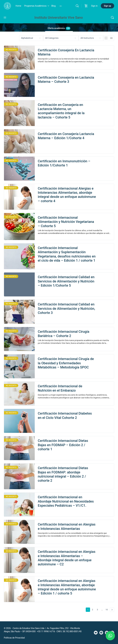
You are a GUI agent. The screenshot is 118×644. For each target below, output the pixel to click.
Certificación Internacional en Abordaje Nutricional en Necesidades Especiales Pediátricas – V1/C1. (66, 501)
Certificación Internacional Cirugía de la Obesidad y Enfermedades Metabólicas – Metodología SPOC (66, 363)
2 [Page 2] (93, 609)
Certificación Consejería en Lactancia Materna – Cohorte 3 (66, 80)
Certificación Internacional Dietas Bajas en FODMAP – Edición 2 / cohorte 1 (63, 445)
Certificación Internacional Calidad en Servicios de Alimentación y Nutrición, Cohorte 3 (66, 309)
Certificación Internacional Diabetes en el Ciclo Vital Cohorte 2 (65, 415)
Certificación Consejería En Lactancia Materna (66, 52)
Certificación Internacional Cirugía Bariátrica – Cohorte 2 (64, 334)
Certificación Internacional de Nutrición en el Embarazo (60, 388)
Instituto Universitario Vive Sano (59, 18)
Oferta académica (59, 28)
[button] (110, 636)
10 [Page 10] (107, 609)
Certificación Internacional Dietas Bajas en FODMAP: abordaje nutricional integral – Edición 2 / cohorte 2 (63, 474)
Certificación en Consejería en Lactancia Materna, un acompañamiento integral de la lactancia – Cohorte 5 (61, 111)
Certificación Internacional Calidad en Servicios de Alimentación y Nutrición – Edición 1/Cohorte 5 (66, 281)
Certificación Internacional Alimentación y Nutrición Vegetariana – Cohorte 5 (66, 222)
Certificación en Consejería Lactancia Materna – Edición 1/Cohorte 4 (66, 136)
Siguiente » (112, 610)
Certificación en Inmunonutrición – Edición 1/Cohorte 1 (64, 163)
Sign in (94, 6)
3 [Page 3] (98, 609)
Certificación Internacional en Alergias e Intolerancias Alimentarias (67, 526)
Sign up (107, 6)
